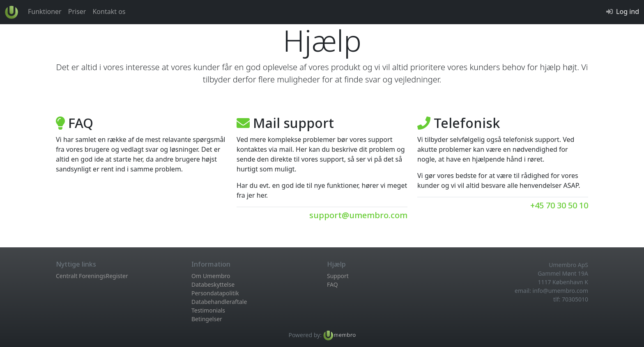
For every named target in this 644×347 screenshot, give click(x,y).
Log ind (628, 11)
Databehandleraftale (219, 302)
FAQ (332, 284)
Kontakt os (109, 11)
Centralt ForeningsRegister (92, 276)
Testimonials (208, 310)
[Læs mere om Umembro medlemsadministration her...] (339, 335)
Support (338, 276)
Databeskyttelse (213, 284)
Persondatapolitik (215, 293)
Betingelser (207, 319)
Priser (77, 11)
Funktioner (45, 11)
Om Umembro (211, 276)
